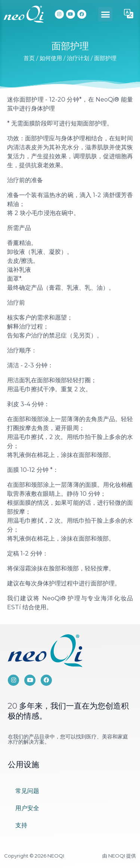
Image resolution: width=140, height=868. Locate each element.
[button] (105, 14)
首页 (29, 58)
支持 (21, 825)
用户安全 (27, 808)
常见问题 (27, 791)
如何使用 (51, 58)
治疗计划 (78, 58)
